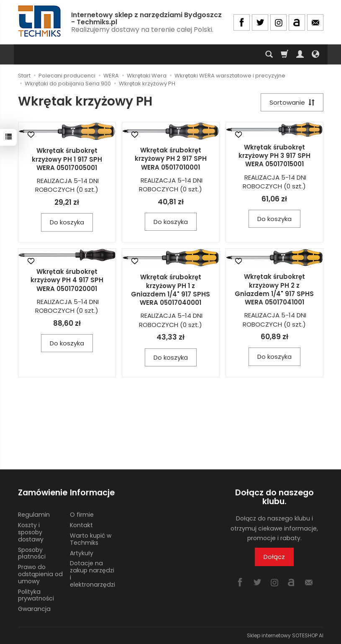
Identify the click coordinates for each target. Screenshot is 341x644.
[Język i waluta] (315, 54)
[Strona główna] (40, 21)
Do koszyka (67, 222)
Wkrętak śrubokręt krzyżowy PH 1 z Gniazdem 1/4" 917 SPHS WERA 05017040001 (170, 290)
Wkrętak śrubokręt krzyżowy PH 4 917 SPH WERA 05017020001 (67, 280)
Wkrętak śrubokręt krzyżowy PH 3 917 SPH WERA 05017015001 (274, 156)
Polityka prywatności (36, 595)
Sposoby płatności (32, 553)
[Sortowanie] (292, 102)
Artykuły (82, 553)
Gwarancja (34, 609)
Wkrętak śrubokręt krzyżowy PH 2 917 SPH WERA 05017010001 (171, 159)
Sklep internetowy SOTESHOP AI (285, 635)
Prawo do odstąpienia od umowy (40, 574)
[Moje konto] (300, 54)
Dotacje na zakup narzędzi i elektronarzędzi (92, 574)
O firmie (82, 515)
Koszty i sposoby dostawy (31, 532)
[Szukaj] (269, 54)
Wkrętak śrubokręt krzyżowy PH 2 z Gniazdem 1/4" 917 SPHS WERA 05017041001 (274, 289)
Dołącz (274, 557)
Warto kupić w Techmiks (91, 539)
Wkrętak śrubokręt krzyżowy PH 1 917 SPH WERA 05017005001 (67, 159)
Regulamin (34, 515)
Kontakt (81, 525)
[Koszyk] (285, 54)
